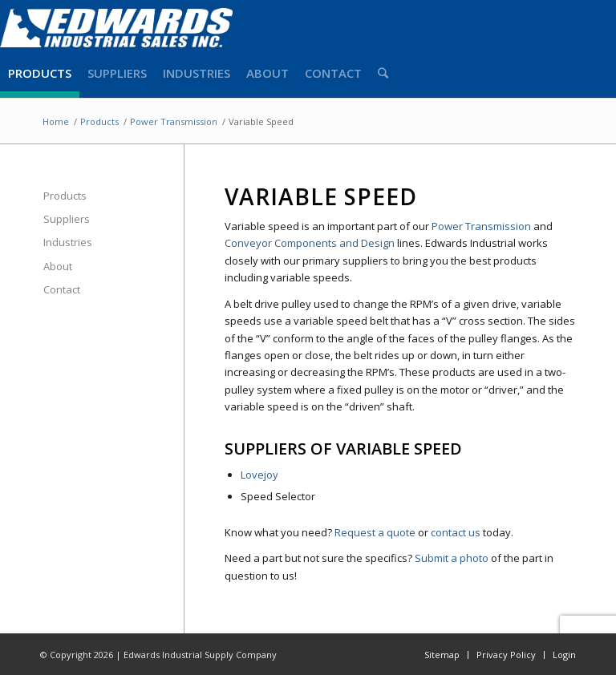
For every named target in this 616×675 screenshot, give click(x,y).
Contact (62, 289)
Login (564, 655)
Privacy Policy (506, 655)
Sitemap (442, 655)
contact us (456, 532)
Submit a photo (452, 558)
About (58, 266)
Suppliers (67, 219)
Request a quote (375, 532)
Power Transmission (481, 226)
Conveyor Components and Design (310, 243)
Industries (68, 242)
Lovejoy (259, 475)
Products (65, 196)
